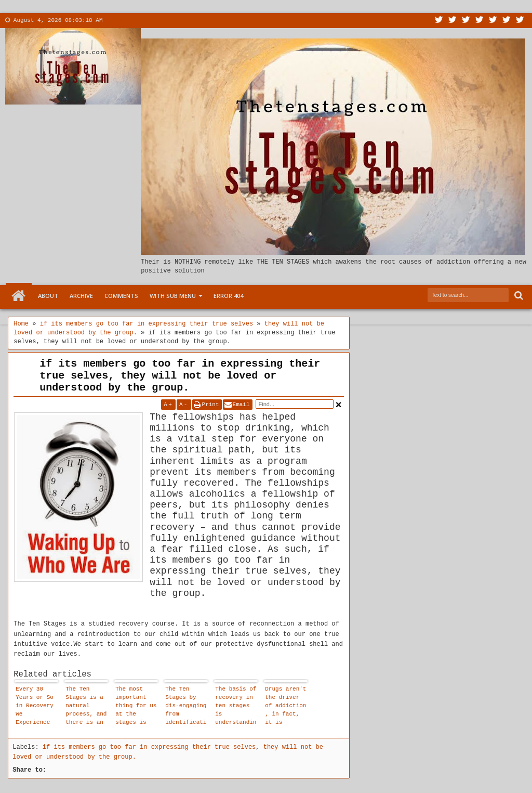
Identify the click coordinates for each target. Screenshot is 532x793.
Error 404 (228, 296)
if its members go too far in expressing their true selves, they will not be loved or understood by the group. (180, 376)
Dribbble (507, 21)
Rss (480, 21)
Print (211, 405)
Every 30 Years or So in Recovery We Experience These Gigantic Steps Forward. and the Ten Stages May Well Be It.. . (36, 707)
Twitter (439, 21)
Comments (121, 296)
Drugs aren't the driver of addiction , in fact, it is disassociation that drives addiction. (285, 707)
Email (241, 405)
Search (518, 296)
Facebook (453, 21)
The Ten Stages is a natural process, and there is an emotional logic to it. (86, 707)
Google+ (466, 21)
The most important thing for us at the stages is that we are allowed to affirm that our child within (136, 707)
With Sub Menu (173, 296)
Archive (81, 296)
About (117, 20)
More (179, 20)
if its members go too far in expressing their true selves (149, 747)
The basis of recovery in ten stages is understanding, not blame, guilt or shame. (236, 707)
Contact (149, 20)
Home (19, 296)
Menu (210, 20)
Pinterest (520, 21)
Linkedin (493, 21)
